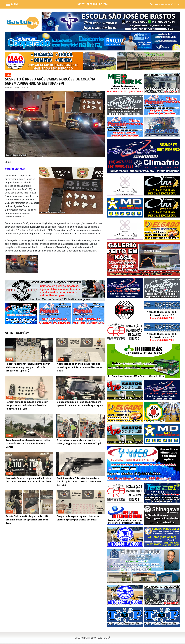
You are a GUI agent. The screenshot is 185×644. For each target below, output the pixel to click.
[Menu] (13, 4)
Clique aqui (178, 4)
